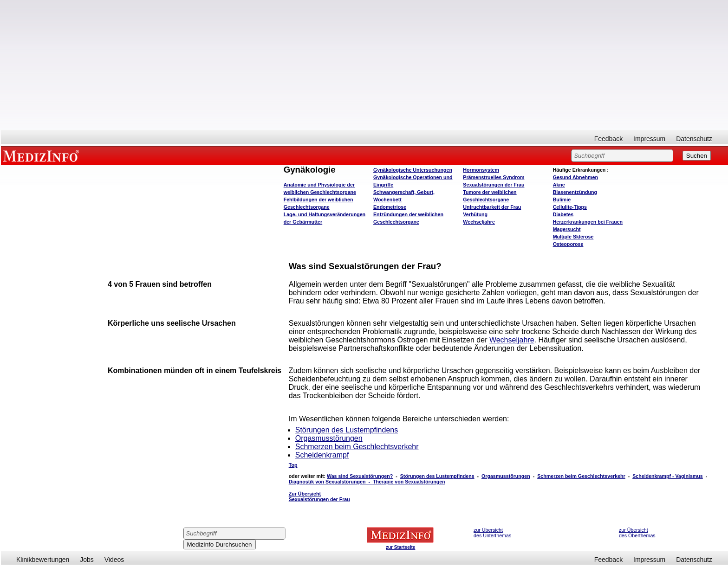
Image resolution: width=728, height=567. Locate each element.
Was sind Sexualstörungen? (360, 476)
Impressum (649, 139)
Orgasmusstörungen (329, 438)
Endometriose (390, 207)
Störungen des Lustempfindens (347, 430)
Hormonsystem (481, 170)
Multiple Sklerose (573, 237)
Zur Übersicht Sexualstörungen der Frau (319, 496)
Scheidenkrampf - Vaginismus (668, 476)
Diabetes (563, 214)
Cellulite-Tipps (570, 207)
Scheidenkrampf (322, 455)
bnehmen (575, 177)
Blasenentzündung (575, 192)
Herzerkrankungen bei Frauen (588, 222)
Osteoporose (568, 244)
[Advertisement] (364, 65)
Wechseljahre (479, 222)
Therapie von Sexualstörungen (409, 482)
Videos (114, 560)
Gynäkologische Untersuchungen (413, 170)
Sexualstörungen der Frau (494, 185)
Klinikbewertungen (43, 560)
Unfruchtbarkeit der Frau (492, 207)
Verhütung (475, 214)
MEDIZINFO (43, 155)
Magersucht (567, 229)
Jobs (87, 560)
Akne (559, 185)
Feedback (608, 139)
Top (293, 465)
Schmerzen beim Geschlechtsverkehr (357, 447)
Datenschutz (694, 139)
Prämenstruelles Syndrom (494, 177)
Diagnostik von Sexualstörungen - (331, 482)
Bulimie (562, 200)
